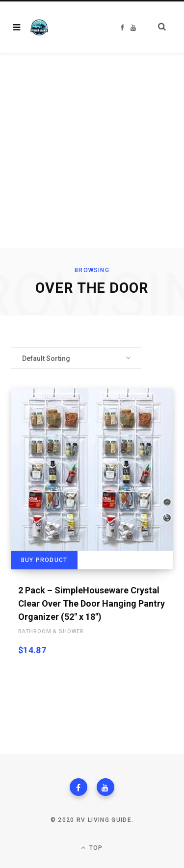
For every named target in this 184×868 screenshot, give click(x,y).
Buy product (44, 560)
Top (92, 848)
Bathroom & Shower (51, 631)
